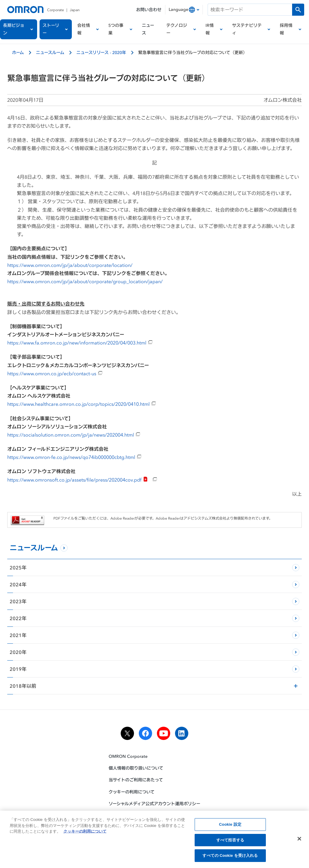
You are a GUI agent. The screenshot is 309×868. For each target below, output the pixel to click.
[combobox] (184, 10)
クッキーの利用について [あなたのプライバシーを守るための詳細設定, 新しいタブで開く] (85, 832)
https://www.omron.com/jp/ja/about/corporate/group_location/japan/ (85, 281)
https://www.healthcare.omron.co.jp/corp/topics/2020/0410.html (82, 404)
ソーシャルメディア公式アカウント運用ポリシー (154, 804)
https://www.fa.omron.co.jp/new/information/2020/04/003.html (80, 343)
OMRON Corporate (128, 756)
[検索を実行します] (298, 10)
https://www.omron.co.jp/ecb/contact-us (55, 373)
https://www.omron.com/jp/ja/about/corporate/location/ (70, 265)
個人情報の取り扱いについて (136, 768)
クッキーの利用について (132, 792)
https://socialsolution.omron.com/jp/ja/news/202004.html (74, 435)
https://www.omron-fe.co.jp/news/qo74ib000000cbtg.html (74, 457)
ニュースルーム (50, 52)
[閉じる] (299, 840)
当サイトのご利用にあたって (136, 780)
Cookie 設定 (230, 825)
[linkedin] (182, 733)
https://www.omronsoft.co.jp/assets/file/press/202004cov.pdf (82, 480)
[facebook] (145, 733)
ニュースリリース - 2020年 (101, 52)
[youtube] (164, 733)
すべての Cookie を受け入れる (230, 856)
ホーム (18, 52)
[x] (127, 733)
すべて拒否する (230, 841)
